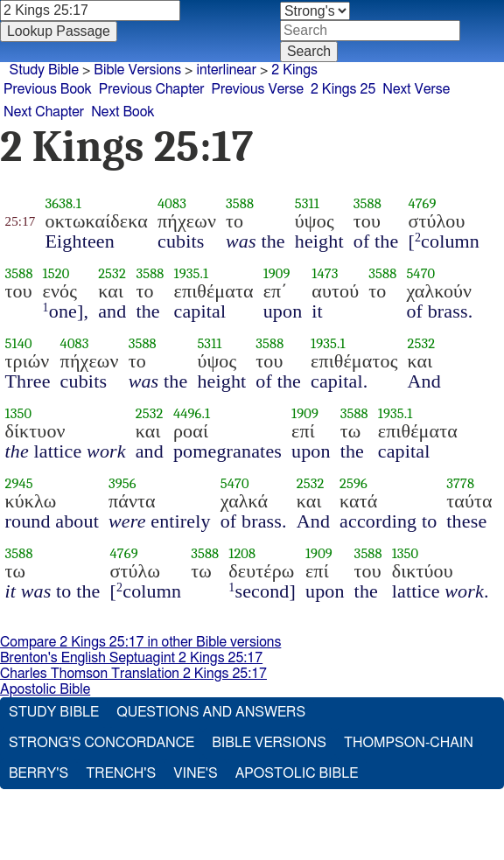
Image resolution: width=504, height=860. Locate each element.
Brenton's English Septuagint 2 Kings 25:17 (131, 658)
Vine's (195, 773)
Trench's (121, 773)
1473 (325, 273)
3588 (240, 203)
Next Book (122, 112)
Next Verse (416, 89)
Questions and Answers (211, 712)
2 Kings (294, 70)
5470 (420, 273)
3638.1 (63, 203)
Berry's (38, 773)
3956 (122, 483)
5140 (19, 343)
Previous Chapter (152, 89)
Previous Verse (258, 89)
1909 (277, 273)
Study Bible (44, 70)
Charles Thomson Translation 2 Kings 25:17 (133, 674)
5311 (307, 203)
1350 (19, 413)
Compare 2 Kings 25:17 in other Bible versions (140, 642)
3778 (460, 483)
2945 (19, 483)
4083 (172, 203)
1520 (56, 273)
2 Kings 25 (343, 89)
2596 (353, 483)
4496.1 (192, 413)
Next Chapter (44, 112)
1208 (242, 553)
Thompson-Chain (409, 743)
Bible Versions (137, 70)
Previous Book (48, 89)
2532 (112, 273)
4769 (422, 203)
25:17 (21, 221)
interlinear (226, 70)
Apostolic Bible (45, 689)
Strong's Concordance (101, 743)
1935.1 (192, 273)
